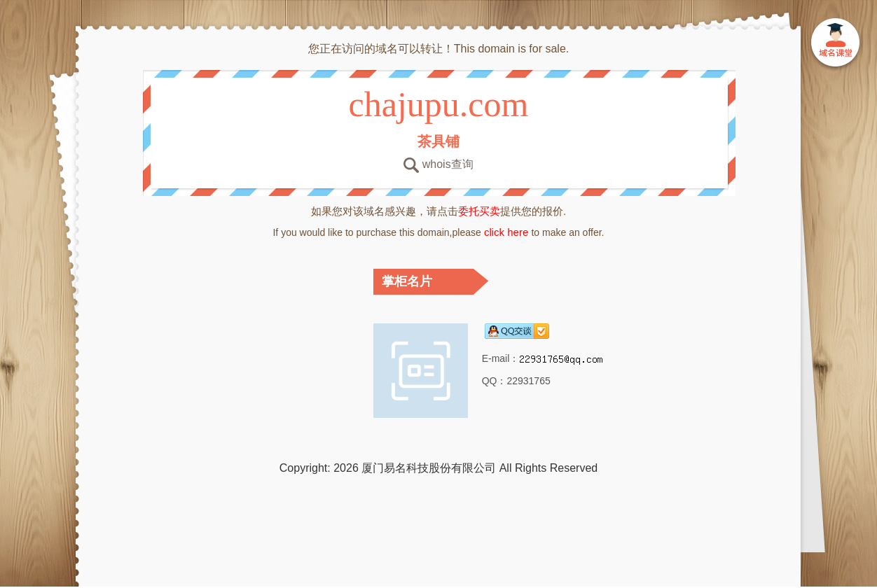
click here (506, 232)
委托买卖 (479, 211)
